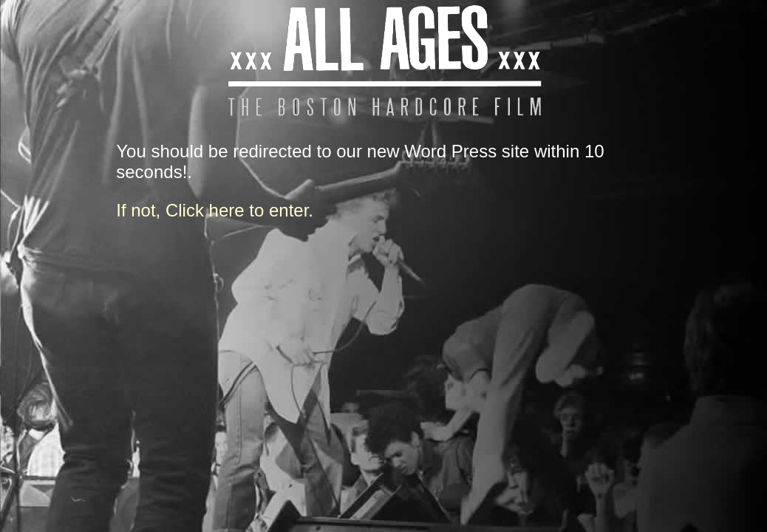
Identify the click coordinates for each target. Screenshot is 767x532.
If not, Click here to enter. (215, 210)
